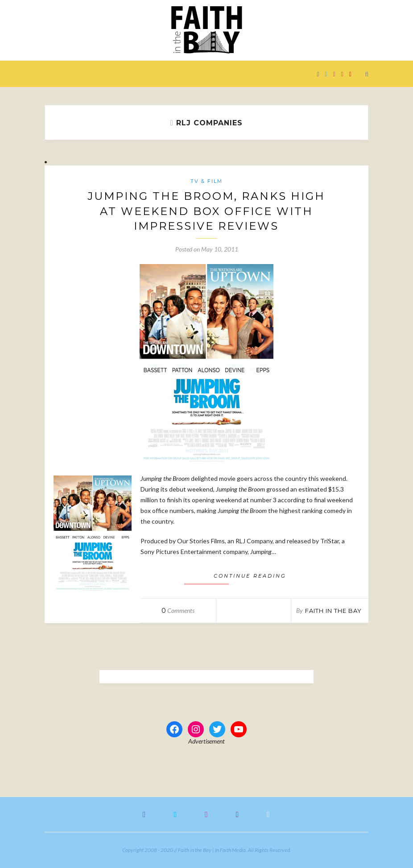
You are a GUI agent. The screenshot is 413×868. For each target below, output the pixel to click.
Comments (178, 610)
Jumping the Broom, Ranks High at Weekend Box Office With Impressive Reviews (206, 211)
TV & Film (206, 181)
